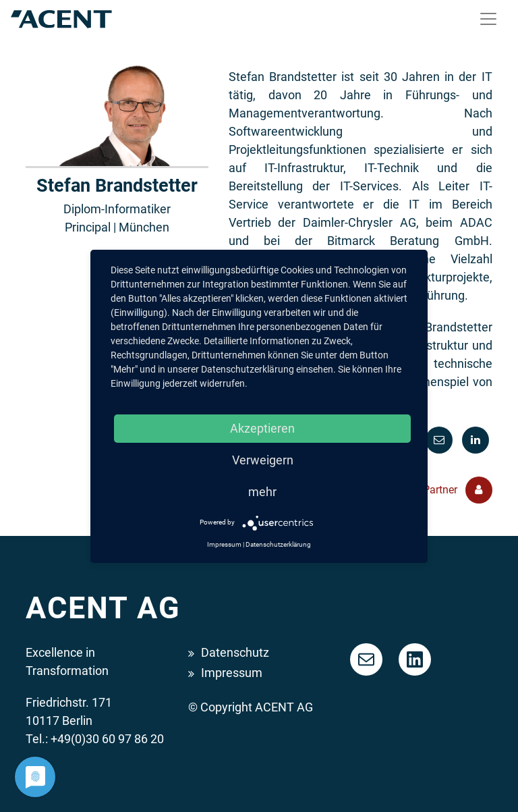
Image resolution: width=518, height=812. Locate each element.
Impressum (232, 673)
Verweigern (263, 460)
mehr (262, 492)
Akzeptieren (262, 428)
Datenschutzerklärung (278, 544)
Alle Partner (448, 490)
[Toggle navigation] (488, 19)
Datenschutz (235, 652)
